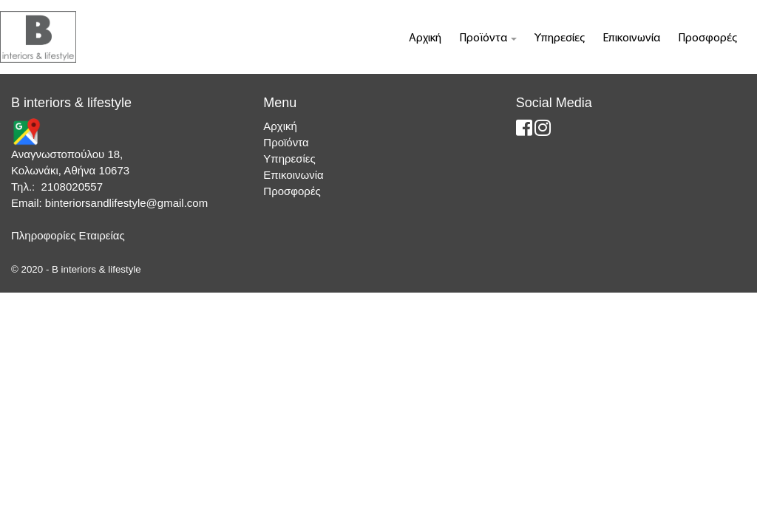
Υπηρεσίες (560, 38)
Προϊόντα (488, 38)
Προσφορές (707, 38)
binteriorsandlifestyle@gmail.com (126, 203)
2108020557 (72, 187)
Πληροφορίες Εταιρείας (68, 235)
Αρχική (425, 38)
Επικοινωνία (631, 38)
